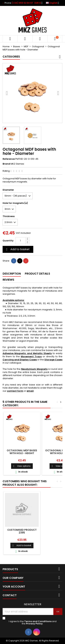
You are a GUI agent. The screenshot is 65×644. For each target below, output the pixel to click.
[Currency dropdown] (40, 3)
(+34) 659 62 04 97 (22, 3)
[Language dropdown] (53, 3)
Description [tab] (12, 274)
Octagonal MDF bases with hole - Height (22, 452)
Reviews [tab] (8, 280)
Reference (9, 159)
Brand (6, 164)
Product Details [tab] (37, 274)
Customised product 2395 (22, 531)
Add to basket (17, 249)
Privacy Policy (34, 624)
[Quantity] (20, 241)
